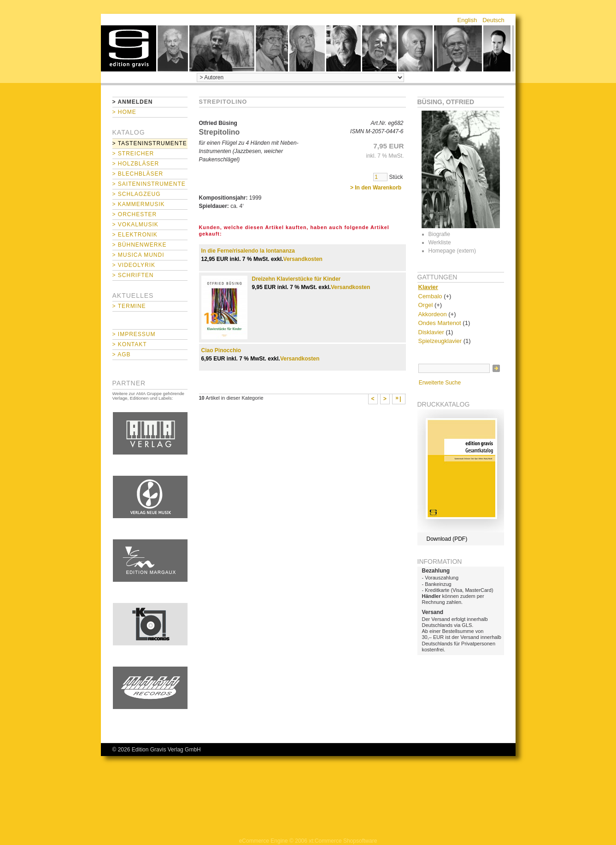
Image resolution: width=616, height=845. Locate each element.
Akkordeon (433, 314)
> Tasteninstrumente (150, 143)
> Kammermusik (139, 204)
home (129, 48)
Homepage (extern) (452, 251)
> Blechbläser (138, 174)
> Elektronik (135, 235)
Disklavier (431, 332)
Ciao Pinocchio (221, 350)
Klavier (428, 287)
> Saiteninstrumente (149, 184)
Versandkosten (303, 259)
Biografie (439, 234)
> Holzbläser (136, 164)
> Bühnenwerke (140, 245)
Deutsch (493, 20)
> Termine (129, 306)
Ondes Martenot (440, 323)
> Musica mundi (138, 255)
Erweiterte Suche (440, 383)
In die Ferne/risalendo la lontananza (248, 251)
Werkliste (440, 242)
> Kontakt (130, 344)
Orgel (426, 305)
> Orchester (135, 214)
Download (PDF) (447, 539)
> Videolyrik (134, 265)
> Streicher (133, 154)
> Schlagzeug (137, 194)
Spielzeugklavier (440, 341)
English (467, 20)
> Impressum (134, 334)
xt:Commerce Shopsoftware (343, 841)
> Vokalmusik (135, 225)
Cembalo (430, 296)
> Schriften (133, 275)
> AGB (122, 355)
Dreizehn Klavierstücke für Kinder (296, 279)
